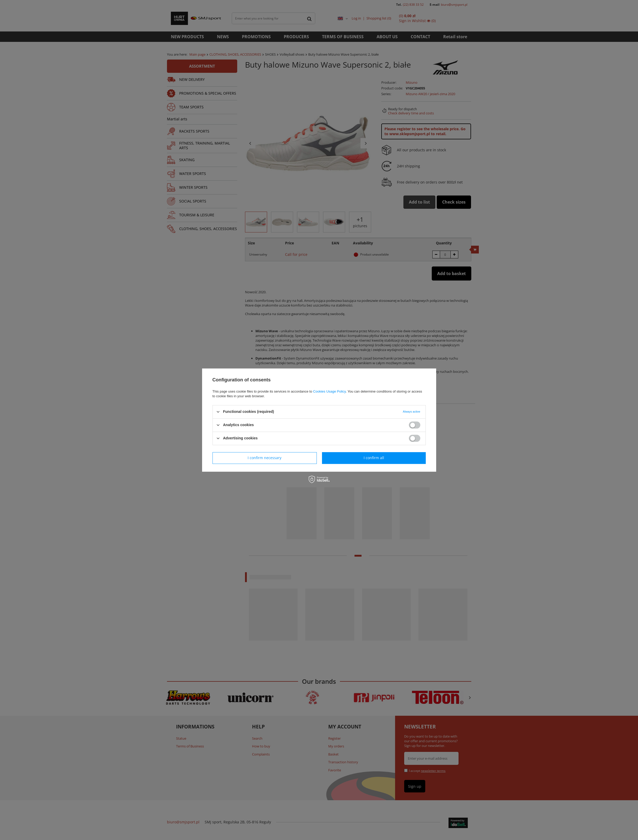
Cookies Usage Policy (329, 391)
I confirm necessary (265, 458)
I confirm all (374, 458)
